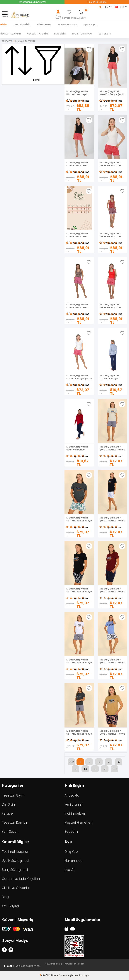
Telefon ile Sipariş (97, 2)
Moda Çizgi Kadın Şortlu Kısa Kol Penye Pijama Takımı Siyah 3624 (112, 519)
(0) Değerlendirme (78, 101)
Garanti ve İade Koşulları (21, 879)
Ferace (7, 814)
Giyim (3, 24)
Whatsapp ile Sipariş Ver (32, 2)
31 (105, 769)
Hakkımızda (73, 861)
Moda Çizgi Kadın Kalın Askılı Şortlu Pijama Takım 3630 (111, 235)
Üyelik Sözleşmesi (15, 861)
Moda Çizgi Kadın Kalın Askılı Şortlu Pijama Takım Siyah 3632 (78, 164)
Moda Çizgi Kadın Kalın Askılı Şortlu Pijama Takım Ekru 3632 (111, 164)
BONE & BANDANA (67, 24)
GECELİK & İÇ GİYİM (37, 34)
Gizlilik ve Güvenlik (15, 888)
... (109, 762)
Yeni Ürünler (74, 804)
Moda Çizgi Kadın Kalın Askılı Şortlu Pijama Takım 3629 (78, 306)
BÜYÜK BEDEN (44, 24)
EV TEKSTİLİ (105, 34)
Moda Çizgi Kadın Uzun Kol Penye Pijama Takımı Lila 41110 (111, 377)
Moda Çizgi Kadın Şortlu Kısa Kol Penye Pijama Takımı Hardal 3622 (112, 732)
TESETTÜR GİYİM (22, 24)
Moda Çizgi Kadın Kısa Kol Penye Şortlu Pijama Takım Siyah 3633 (112, 93)
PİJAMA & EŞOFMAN (10, 34)
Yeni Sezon (10, 832)
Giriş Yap (71, 852)
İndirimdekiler (75, 814)
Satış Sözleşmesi (15, 870)
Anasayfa (72, 795)
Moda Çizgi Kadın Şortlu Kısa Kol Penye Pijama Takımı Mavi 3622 (112, 661)
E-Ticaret (54, 975)
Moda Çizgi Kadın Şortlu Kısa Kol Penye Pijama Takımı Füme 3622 (79, 732)
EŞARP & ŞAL (90, 24)
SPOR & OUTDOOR (82, 34)
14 (85, 769)
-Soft (44, 975)
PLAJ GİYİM (60, 34)
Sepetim (71, 832)
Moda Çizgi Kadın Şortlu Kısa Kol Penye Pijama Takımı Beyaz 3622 (79, 661)
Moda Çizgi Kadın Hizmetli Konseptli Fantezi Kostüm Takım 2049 (77, 93)
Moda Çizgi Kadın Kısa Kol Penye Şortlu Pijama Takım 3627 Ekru (79, 377)
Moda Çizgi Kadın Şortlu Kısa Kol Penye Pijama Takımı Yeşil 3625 (79, 519)
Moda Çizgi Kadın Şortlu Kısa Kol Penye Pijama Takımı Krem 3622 (112, 448)
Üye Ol (69, 870)
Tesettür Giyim (13, 795)
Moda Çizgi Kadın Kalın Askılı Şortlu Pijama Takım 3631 (78, 235)
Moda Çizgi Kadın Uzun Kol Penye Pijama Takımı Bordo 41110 (79, 448)
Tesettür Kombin (15, 823)
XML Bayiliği (10, 906)
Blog (5, 897)
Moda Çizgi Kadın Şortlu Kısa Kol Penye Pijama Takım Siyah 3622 (79, 590)
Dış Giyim (9, 804)
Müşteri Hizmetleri (78, 823)
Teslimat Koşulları (16, 852)
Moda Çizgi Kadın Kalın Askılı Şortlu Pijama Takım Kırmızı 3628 (112, 306)
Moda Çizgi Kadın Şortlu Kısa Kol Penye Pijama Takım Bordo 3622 (112, 590)
